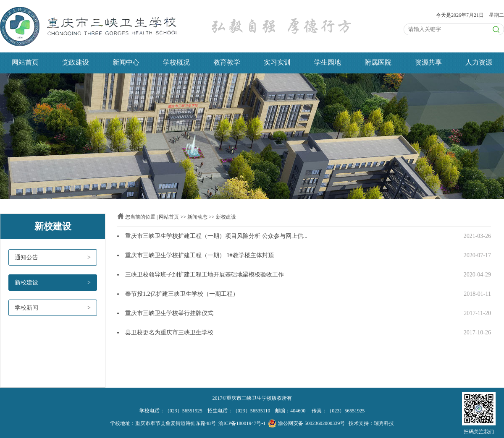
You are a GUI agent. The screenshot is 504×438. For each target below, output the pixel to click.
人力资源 (479, 62)
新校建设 (226, 217)
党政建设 (76, 62)
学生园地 (328, 62)
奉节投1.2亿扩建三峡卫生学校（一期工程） (182, 294)
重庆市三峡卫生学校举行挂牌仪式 (169, 313)
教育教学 (227, 62)
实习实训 (277, 62)
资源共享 (428, 62)
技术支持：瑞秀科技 (371, 423)
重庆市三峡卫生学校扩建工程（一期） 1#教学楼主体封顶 (199, 255)
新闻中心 (126, 62)
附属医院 (378, 62)
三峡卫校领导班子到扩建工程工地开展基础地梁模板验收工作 (205, 275)
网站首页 (25, 62)
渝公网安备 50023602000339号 (306, 423)
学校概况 (176, 62)
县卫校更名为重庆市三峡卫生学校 (169, 332)
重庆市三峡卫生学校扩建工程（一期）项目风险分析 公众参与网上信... (216, 236)
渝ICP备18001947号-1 (242, 423)
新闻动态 (197, 217)
